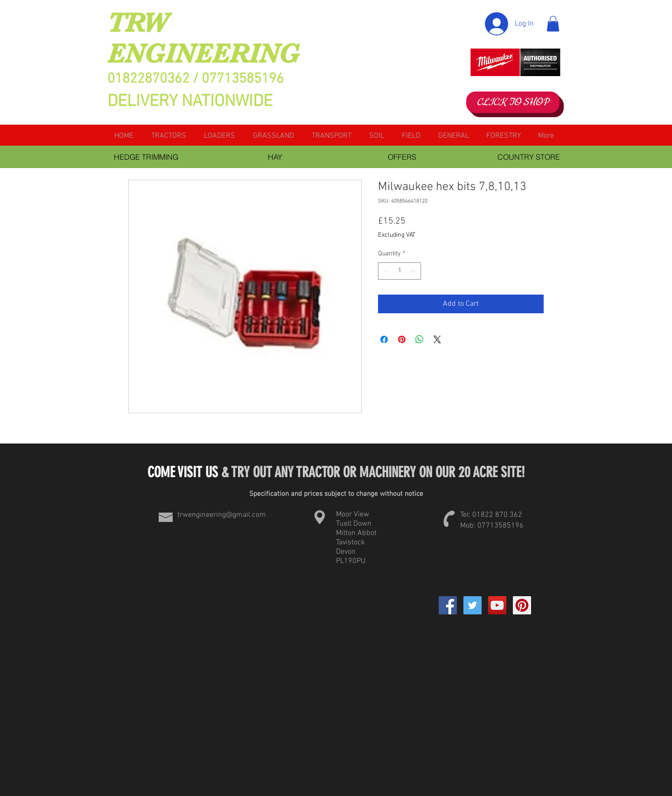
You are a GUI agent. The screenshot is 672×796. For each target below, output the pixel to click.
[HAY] (275, 157)
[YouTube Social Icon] (497, 605)
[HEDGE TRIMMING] (146, 157)
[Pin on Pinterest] (402, 339)
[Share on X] (437, 339)
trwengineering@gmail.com (222, 515)
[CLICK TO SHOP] (513, 102)
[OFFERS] (402, 157)
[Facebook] (448, 605)
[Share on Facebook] (384, 339)
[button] (553, 24)
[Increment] (414, 271)
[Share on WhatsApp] (420, 339)
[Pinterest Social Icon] (522, 605)
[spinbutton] (399, 271)
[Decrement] (385, 271)
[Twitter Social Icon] (472, 605)
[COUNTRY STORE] (529, 157)
